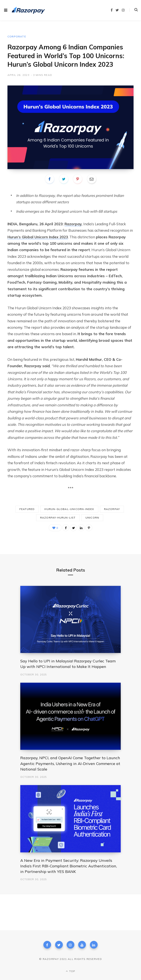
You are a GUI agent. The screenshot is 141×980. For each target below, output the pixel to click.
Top (70, 971)
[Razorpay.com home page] (28, 10)
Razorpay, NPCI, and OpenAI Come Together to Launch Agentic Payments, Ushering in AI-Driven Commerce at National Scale (70, 763)
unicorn (92, 518)
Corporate (17, 36)
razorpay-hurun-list (58, 518)
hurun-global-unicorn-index (69, 509)
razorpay (112, 509)
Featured (27, 509)
